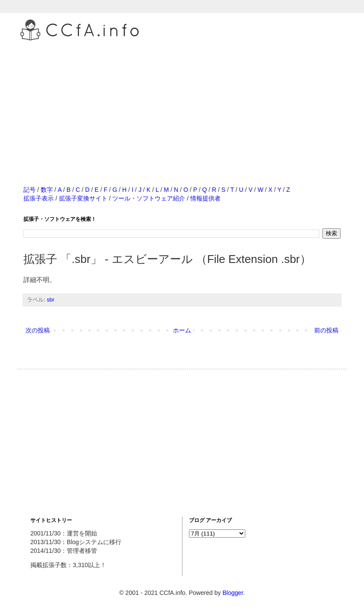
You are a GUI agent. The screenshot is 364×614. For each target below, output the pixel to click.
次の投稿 (38, 330)
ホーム (182, 330)
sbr (51, 300)
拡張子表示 (39, 198)
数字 (47, 190)
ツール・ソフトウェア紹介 (149, 198)
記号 (29, 190)
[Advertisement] (182, 104)
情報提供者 (205, 198)
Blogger (232, 593)
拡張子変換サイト (83, 198)
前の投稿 (326, 330)
